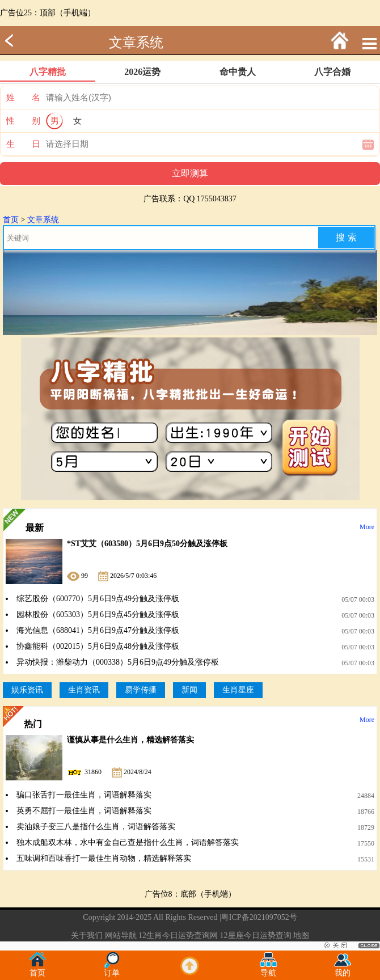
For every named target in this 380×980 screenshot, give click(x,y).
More (367, 527)
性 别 (23, 121)
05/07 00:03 (358, 599)
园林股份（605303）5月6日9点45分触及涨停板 (98, 614)
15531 (366, 859)
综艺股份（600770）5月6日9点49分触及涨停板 (98, 599)
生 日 (23, 144)
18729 (366, 827)
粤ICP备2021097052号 (259, 917)
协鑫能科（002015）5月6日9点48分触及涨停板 (98, 646)
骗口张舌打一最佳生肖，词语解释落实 (84, 795)
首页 (11, 220)
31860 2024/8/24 (109, 772)
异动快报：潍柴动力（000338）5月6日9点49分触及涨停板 (118, 662)
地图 (301, 935)
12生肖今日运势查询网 (178, 935)
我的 (343, 970)
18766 (366, 812)
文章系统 (136, 43)
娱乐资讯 (27, 690)
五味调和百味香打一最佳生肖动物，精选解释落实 (104, 858)
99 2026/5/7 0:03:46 (112, 576)
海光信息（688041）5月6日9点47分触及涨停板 (98, 630)
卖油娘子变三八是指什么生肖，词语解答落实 (96, 827)
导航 (268, 970)
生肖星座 (238, 690)
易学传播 (141, 690)
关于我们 (87, 935)
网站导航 (121, 935)
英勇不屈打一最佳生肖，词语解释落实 (84, 811)
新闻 (189, 690)
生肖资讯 (84, 690)
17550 (366, 843)
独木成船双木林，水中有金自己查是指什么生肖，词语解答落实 (128, 842)
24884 (366, 796)
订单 (112, 970)
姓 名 (23, 98)
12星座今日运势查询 (256, 935)
